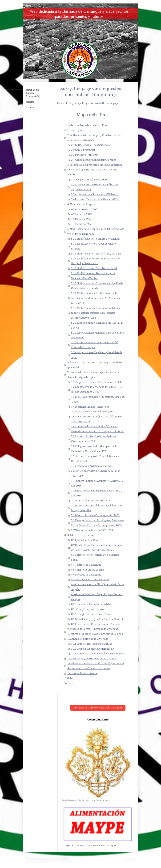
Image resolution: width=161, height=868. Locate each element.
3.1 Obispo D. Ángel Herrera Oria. (90, 180)
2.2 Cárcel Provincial (83, 150)
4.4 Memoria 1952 (81, 224)
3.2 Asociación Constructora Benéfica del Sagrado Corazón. (95, 187)
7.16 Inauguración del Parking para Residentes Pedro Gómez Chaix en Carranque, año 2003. (98, 523)
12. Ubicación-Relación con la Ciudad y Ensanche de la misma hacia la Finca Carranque (96, 666)
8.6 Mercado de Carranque (86, 575)
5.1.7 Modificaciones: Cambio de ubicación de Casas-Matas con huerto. (97, 286)
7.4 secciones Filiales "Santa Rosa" (91, 407)
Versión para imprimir (41, 858)
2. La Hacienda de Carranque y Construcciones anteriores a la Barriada (94, 138)
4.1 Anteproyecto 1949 (84, 209)
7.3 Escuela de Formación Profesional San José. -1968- (98, 399)
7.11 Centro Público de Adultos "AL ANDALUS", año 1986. (98, 483)
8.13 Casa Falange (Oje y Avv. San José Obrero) (97, 619)
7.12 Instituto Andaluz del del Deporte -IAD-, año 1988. (97, 493)
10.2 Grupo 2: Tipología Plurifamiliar (92, 649)
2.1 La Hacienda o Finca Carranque (91, 145)
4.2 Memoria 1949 (81, 214)
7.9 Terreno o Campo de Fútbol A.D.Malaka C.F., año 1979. (95, 459)
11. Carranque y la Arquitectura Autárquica (92, 658)
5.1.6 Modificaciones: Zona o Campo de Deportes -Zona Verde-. (93, 276)
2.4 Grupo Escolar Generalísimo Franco (94, 160)
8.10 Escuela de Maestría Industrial (91, 604)
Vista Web (129, 858)
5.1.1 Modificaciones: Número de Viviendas (96, 239)
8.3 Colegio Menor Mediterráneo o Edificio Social (95, 557)
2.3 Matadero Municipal (85, 155)
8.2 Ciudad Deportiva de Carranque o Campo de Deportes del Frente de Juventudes (97, 547)
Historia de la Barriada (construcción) (85, 125)
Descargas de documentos (82, 673)
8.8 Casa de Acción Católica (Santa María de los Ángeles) (98, 587)
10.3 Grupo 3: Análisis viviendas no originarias (98, 654)
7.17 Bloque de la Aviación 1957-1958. (92, 530)
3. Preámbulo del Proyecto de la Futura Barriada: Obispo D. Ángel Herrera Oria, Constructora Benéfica (95, 170)
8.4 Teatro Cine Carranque (86, 565)
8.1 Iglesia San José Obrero (86, 540)
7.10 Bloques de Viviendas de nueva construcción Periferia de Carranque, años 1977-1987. (96, 471)
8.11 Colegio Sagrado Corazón (88, 609)
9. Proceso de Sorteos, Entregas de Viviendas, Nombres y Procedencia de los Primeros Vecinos (95, 631)
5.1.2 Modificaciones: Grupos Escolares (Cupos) (93, 246)
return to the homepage (105, 103)
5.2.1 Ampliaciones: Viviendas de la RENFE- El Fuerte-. (97, 325)
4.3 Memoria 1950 (81, 219)
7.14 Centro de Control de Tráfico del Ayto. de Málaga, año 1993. (97, 508)
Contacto (69, 683)
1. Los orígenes (76, 130)
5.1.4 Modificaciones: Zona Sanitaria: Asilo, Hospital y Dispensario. (96, 261)
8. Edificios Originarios (81, 535)
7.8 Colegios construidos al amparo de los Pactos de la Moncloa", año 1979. (95, 449)
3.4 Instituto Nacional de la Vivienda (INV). (96, 199)
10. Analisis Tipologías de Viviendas (88, 639)
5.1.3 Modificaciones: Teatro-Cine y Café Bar (96, 254)
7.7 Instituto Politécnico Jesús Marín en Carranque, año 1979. (94, 439)
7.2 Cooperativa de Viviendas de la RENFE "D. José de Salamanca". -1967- (97, 389)
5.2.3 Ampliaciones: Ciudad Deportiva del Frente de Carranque (95, 345)
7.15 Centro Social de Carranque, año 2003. (96, 515)
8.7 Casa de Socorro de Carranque (90, 579)
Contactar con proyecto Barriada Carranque (98, 708)
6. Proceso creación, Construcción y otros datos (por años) (95, 365)
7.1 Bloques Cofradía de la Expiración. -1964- (97, 382)
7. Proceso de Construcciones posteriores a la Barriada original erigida (93, 375)
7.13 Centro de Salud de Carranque (91, 501)
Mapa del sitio (64, 858)
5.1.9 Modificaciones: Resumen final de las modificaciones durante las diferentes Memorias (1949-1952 (95, 313)
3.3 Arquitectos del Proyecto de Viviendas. (95, 194)
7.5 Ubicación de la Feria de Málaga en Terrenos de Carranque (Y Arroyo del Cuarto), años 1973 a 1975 (97, 417)
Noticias (68, 678)
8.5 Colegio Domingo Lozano (88, 570)
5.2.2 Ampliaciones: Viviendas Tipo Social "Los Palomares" (98, 335)
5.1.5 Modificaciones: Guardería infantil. (94, 268)
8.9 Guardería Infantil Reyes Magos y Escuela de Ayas (97, 597)
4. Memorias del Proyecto (82, 204)
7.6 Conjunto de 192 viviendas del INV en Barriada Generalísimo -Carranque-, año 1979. (98, 429)
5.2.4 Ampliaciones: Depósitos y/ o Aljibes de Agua (97, 355)
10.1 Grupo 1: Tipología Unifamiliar (92, 644)
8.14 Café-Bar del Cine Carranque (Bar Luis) (96, 624)
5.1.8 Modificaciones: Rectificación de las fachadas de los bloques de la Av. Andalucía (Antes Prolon (96, 298)
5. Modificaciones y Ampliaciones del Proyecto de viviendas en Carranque (96, 231)
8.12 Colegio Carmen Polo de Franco (92, 614)
